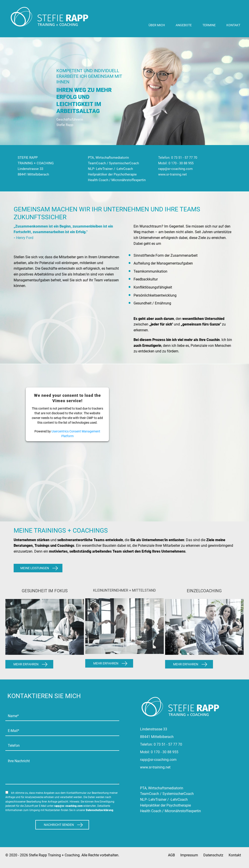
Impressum (189, 855)
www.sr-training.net (172, 174)
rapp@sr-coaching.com (175, 169)
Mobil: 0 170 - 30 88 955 (176, 163)
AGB (171, 855)
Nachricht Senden (59, 825)
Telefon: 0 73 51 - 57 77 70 (178, 158)
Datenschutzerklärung (100, 810)
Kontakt (235, 855)
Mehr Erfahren (26, 664)
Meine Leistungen (35, 568)
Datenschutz (213, 855)
